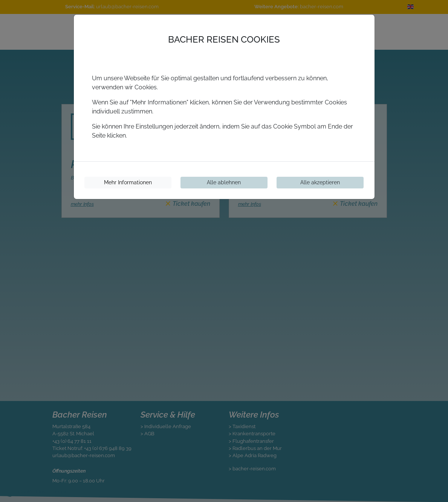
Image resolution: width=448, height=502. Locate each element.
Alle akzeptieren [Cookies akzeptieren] (320, 182)
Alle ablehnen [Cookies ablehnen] (224, 182)
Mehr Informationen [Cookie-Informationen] (128, 182)
